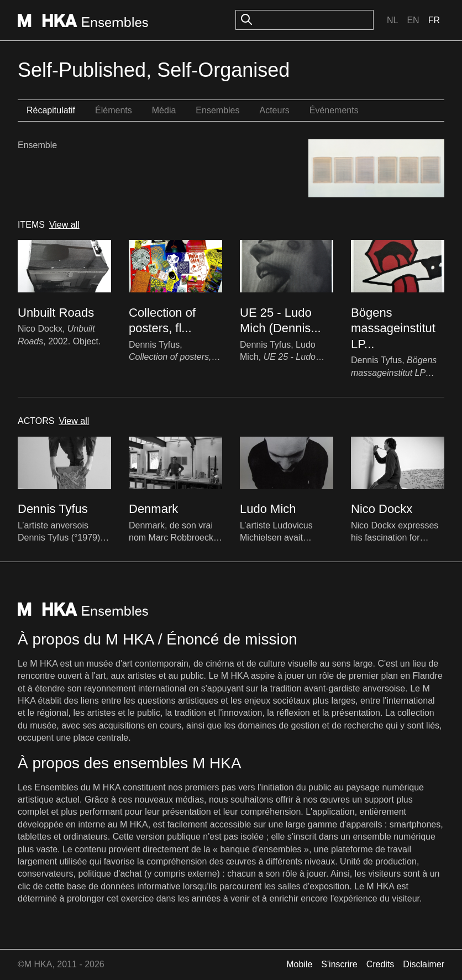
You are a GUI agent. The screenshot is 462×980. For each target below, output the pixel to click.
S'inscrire (339, 964)
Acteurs (274, 110)
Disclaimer (424, 964)
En (413, 20)
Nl (392, 20)
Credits (380, 964)
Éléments (114, 110)
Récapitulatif (51, 110)
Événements (334, 110)
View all (64, 225)
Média (164, 110)
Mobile (299, 964)
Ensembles (217, 110)
